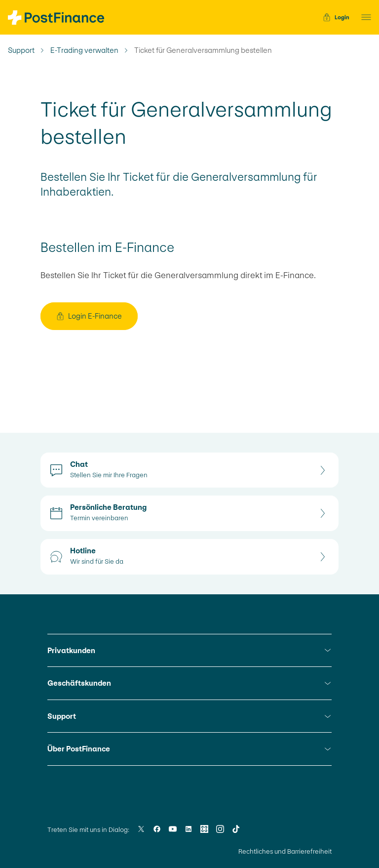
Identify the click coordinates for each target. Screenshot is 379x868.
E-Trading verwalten (84, 50)
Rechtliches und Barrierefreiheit (285, 851)
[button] (363, 17)
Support (21, 50)
